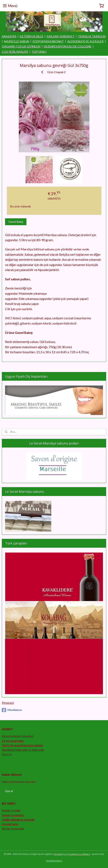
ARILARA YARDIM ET (61, 36)
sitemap (58, 854)
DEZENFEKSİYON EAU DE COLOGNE (68, 46)
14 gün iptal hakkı (13, 741)
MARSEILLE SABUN (17, 41)
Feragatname (10, 824)
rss (65, 854)
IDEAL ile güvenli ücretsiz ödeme (22, 745)
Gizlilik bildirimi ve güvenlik (18, 819)
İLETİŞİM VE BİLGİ (31, 36)
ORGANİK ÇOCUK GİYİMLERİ (21, 46)
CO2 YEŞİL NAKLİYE (15, 52)
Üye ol (9, 791)
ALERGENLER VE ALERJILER (85, 41)
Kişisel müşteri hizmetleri (18, 736)
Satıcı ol (7, 754)
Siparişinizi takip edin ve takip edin (23, 750)
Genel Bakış (16, 222)
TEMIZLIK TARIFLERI (92, 36)
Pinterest (8, 703)
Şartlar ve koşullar (13, 829)
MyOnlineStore (54, 861)
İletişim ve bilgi (11, 810)
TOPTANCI (39, 52)
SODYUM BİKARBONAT (48, 41)
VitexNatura (12, 710)
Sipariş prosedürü (13, 815)
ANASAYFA (9, 36)
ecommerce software (79, 854)
